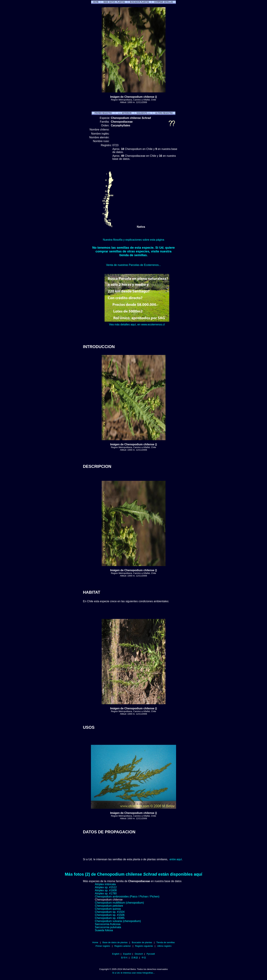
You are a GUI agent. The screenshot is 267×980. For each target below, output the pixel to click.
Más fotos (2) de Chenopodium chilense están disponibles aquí (134, 874)
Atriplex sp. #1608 (106, 890)
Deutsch (139, 954)
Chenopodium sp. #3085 (110, 918)
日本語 (135, 958)
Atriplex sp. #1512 (106, 887)
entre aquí (176, 859)
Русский (151, 954)
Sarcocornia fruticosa (108, 924)
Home (95, 942)
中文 (144, 958)
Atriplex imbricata (105, 884)
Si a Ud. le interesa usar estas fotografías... (133, 973)
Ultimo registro (164, 946)
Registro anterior (123, 946)
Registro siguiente (144, 946)
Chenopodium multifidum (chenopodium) (119, 903)
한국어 (124, 958)
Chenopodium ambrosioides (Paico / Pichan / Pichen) (127, 897)
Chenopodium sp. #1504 (110, 912)
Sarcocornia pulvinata (108, 927)
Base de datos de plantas (115, 942)
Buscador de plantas (142, 942)
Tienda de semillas (166, 942)
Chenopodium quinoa (108, 909)
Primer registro (103, 946)
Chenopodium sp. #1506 (110, 915)
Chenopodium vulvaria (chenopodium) (118, 921)
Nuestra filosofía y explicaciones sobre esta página (133, 240)
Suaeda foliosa (104, 930)
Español (127, 954)
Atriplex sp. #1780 (106, 893)
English (116, 954)
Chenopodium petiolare (109, 906)
